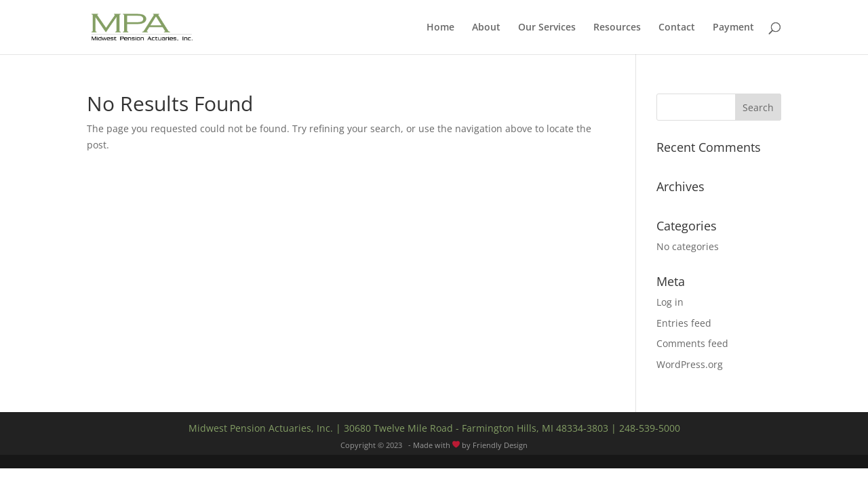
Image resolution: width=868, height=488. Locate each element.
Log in (670, 302)
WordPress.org (690, 364)
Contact (677, 28)
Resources (617, 28)
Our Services (547, 28)
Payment (733, 28)
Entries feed (684, 323)
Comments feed (692, 343)
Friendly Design (500, 445)
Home (440, 28)
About (486, 28)
